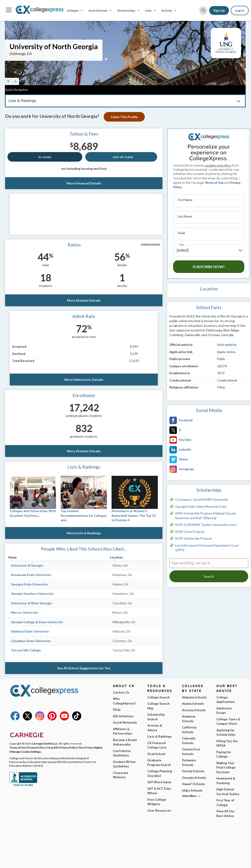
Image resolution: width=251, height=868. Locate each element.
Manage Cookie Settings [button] (26, 752)
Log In (240, 10)
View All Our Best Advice (226, 814)
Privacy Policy (36, 747)
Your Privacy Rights (91, 747)
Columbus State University (31, 641)
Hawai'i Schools (193, 784)
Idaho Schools (192, 790)
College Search (159, 697)
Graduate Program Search (159, 762)
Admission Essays (224, 711)
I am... (182, 244)
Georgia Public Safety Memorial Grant (201, 507)
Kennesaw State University (31, 575)
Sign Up (219, 10)
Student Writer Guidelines (124, 764)
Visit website (227, 345)
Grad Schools (100, 10)
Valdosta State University (30, 631)
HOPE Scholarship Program (194, 538)
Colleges (75, 10)
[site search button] (203, 11)
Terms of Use (214, 183)
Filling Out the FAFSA (227, 743)
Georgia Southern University (32, 594)
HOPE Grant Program (190, 532)
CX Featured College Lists (157, 745)
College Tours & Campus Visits (228, 722)
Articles (169, 10)
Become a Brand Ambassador (125, 742)
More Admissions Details (84, 380)
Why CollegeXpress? (125, 701)
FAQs (117, 710)
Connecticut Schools (191, 752)
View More (189, 796)
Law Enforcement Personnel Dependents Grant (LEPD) (207, 548)
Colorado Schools (189, 741)
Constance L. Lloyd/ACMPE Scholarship (202, 500)
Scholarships (128, 10)
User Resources (159, 810)
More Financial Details (84, 183)
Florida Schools (193, 771)
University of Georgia (27, 565)
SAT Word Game (159, 782)
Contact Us (121, 692)
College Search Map (159, 706)
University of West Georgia (31, 603)
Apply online (226, 352)
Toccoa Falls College (26, 650)
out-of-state (123, 157)
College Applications (226, 700)
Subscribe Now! (209, 267)
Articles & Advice (155, 728)
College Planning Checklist (160, 773)
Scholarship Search (156, 717)
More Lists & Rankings (84, 533)
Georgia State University (29, 584)
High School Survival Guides (228, 792)
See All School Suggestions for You (84, 668)
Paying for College (224, 754)
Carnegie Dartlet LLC (45, 743)
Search (209, 576)
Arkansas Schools (189, 719)
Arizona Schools (194, 710)
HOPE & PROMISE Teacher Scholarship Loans (206, 525)
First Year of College (225, 803)
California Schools (189, 730)
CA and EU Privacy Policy (62, 747)
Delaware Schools (189, 762)
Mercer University (25, 613)
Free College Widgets (157, 802)
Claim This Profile (124, 117)
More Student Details (84, 300)
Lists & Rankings (160, 736)
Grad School (156, 754)
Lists (150, 10)
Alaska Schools (193, 704)
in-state (45, 157)
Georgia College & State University (37, 622)
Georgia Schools (194, 778)
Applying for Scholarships (226, 732)
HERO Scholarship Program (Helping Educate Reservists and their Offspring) (205, 516)
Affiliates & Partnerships (123, 731)
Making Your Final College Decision (226, 768)
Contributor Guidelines (122, 753)
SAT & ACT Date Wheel (159, 791)
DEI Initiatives (123, 716)
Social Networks (125, 722)
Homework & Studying (226, 781)
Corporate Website (121, 775)
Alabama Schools (194, 697)
